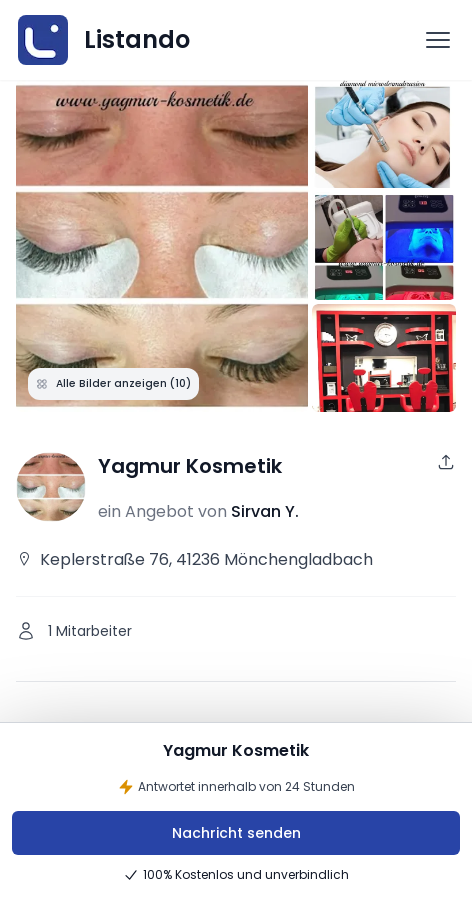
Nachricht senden (236, 833)
